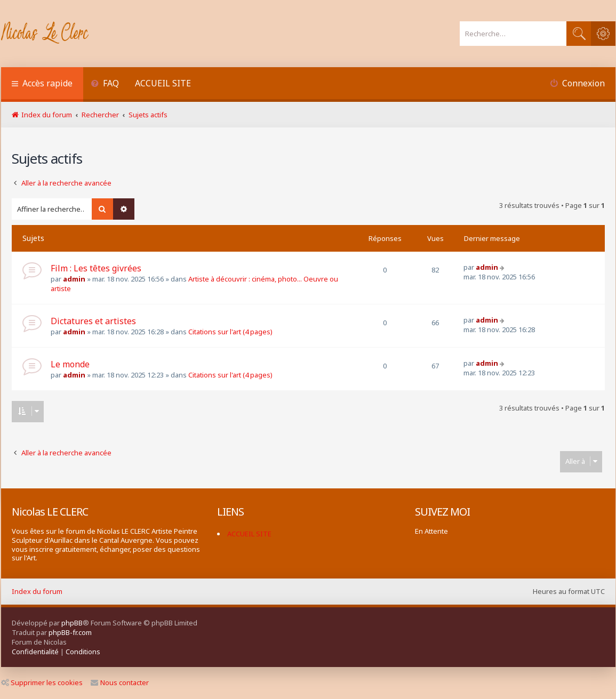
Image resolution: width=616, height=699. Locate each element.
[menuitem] (105, 85)
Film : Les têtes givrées (96, 268)
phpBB (72, 623)
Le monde (70, 364)
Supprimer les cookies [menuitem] (42, 682)
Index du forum (37, 591)
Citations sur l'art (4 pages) (230, 332)
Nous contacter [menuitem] (120, 682)
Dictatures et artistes (93, 321)
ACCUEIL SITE (163, 83)
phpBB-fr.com (70, 632)
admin (74, 279)
